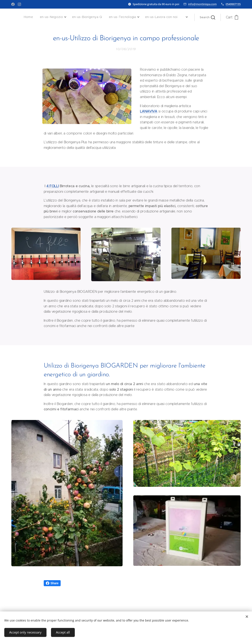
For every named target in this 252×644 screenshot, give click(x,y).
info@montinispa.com (202, 4)
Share (52, 583)
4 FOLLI (53, 186)
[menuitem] (149, 17)
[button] (207, 17)
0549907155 (233, 4)
